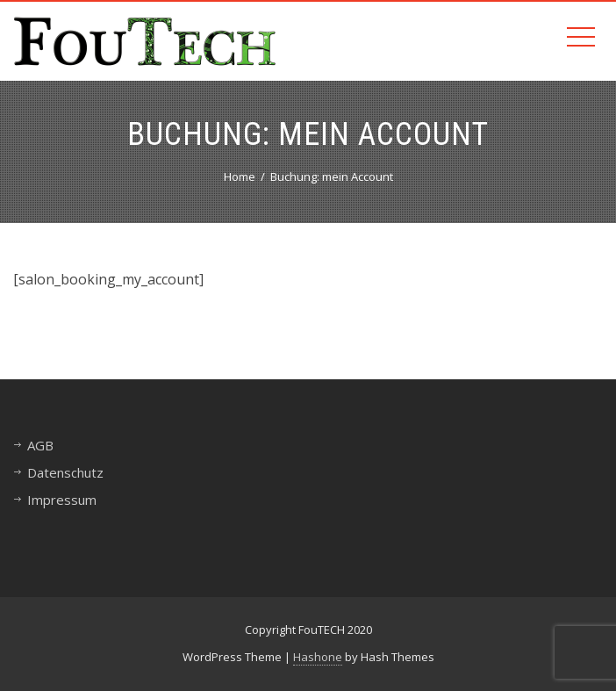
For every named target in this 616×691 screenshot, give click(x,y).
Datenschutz (65, 472)
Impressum (62, 500)
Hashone (318, 657)
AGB (40, 445)
